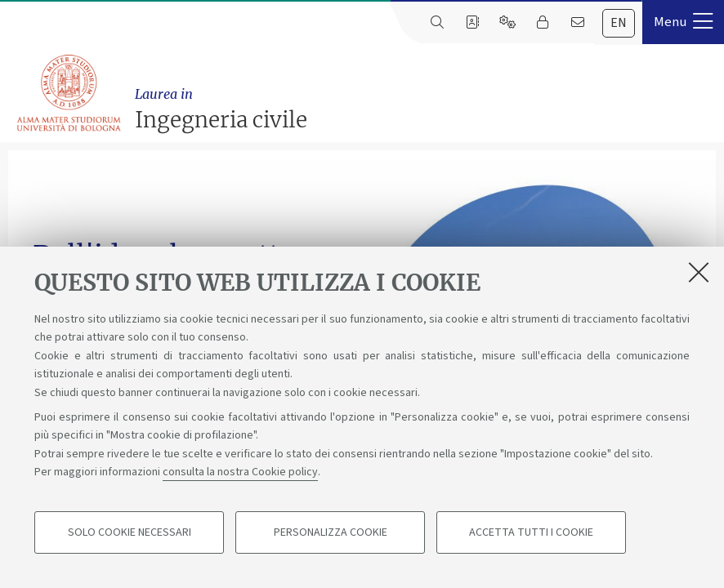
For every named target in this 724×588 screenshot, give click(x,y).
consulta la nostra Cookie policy (240, 472)
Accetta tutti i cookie (531, 532)
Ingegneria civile (425, 109)
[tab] (619, 23)
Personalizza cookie (331, 532)
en (619, 23)
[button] (683, 22)
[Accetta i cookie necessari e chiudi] (699, 272)
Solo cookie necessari (130, 532)
